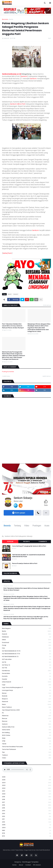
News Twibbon (26, 707)
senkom (26, 724)
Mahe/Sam (7, 253)
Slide (26, 738)
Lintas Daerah (26, 682)
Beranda (5, 19)
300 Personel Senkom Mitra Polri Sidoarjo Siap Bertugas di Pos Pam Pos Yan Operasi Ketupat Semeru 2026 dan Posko (26, 618)
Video (26, 758)
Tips (26, 752)
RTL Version (37, 865)
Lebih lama (46, 376)
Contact (28, 865)
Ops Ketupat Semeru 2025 (26, 710)
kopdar (26, 679)
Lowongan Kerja (26, 690)
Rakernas (26, 716)
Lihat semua (47, 305)
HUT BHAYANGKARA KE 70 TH (26, 651)
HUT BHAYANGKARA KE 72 (26, 657)
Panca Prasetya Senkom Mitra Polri (25, 563)
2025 (26, 780)
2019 (26, 797)
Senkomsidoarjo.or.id (12, 74)
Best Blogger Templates (30, 862)
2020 (26, 794)
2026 (26, 777)
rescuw (26, 721)
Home (14, 865)
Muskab (26, 696)
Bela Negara (26, 628)
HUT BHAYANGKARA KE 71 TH (26, 654)
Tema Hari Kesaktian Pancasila (26, 747)
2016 (26, 805)
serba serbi (26, 730)
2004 (26, 828)
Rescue (26, 719)
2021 (26, 791)
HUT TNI (26, 668)
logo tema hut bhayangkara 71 (26, 688)
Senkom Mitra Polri (18, 104)
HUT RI (26, 662)
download (26, 643)
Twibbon (26, 755)
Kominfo (26, 676)
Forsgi (26, 645)
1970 (26, 836)
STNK (26, 741)
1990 (26, 831)
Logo (26, 685)
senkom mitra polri (26, 727)
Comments (43, 541)
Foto (26, 648)
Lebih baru (7, 376)
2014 (26, 811)
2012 (26, 816)
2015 (26, 808)
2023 (26, 785)
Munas (26, 693)
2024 (26, 783)
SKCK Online (26, 735)
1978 (26, 833)
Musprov (26, 699)
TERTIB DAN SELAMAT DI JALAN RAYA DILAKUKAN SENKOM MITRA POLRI (29, 556)
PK (26, 713)
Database (26, 637)
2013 (26, 814)
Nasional (26, 702)
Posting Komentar (8, 372)
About (21, 865)
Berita (11, 19)
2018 (26, 800)
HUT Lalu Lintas (26, 659)
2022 (26, 788)
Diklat (26, 640)
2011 (26, 819)
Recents (26, 541)
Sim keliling (26, 733)
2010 (26, 822)
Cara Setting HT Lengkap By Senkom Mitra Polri (29, 546)
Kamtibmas (26, 671)
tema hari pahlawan (26, 749)
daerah (16, 294)
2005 (26, 825)
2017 (26, 802)
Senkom (24, 76)
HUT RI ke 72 (26, 665)
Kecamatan (26, 673)
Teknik (26, 744)
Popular (10, 541)
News (26, 704)
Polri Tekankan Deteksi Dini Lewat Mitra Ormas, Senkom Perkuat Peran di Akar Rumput (13, 326)
